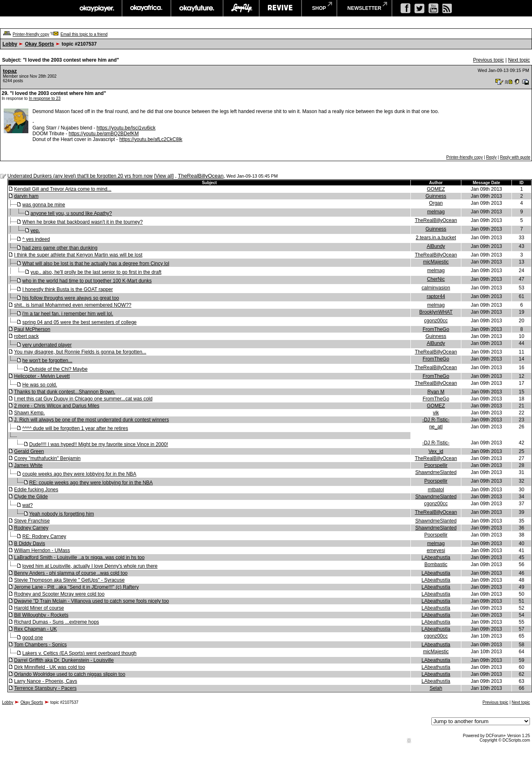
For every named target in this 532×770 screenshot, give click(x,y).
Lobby (10, 44)
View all (164, 176)
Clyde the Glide (31, 497)
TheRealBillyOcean (201, 176)
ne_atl (436, 427)
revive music (280, 8)
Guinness (436, 196)
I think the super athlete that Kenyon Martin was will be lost (78, 255)
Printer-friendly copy (31, 34)
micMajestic (436, 262)
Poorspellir (436, 465)
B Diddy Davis (29, 543)
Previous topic (488, 60)
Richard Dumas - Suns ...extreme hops (56, 622)
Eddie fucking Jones (36, 490)
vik (436, 413)
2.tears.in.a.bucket (436, 238)
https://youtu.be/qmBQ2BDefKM (104, 134)
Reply (491, 157)
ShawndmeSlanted (436, 472)
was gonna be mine (44, 205)
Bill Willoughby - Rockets (41, 615)
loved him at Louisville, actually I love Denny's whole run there (90, 566)
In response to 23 (45, 98)
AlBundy (436, 246)
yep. (35, 231)
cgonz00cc (436, 321)
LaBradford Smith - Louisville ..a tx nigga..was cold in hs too (79, 557)
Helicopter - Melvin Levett (42, 376)
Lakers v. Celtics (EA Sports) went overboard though (79, 653)
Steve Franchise (32, 521)
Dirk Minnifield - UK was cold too (50, 667)
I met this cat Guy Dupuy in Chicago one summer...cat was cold (83, 399)
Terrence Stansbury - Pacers (45, 688)
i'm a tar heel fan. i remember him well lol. (68, 314)
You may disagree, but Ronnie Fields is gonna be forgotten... (80, 352)
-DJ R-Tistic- (436, 420)
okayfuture (197, 8)
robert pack (26, 336)
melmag (436, 212)
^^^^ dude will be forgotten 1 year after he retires (75, 428)
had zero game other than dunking (60, 248)
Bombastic (436, 564)
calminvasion (436, 288)
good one (32, 638)
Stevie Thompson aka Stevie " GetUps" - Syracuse (69, 580)
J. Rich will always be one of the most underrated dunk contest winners (91, 420)
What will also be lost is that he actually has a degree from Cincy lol (96, 264)
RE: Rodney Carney (44, 536)
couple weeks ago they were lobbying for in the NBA (79, 474)
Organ (436, 203)
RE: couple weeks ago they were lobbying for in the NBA (91, 483)
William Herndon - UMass (42, 550)
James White (28, 465)
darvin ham (26, 196)
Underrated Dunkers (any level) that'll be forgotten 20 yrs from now (80, 176)
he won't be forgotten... (47, 361)
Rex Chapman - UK (35, 629)
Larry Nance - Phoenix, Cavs (45, 681)
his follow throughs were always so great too (70, 298)
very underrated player (47, 345)
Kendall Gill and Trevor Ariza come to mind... (63, 189)
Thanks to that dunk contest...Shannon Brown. (64, 392)
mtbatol (436, 490)
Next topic (519, 60)
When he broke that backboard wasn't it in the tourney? (82, 222)
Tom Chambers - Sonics (40, 645)
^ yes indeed (36, 239)
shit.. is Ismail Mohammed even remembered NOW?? (73, 305)
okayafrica (146, 8)
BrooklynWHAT (436, 312)
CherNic (436, 279)
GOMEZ (436, 189)
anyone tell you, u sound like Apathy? (71, 213)
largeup (241, 8)
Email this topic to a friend (84, 34)
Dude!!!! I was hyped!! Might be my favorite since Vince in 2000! (99, 444)
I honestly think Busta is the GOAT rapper (67, 289)
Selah (436, 688)
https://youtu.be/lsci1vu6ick (126, 128)
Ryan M (436, 392)
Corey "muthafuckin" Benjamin (47, 458)
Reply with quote (515, 157)
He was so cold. (40, 385)
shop (319, 8)
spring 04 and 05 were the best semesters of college (79, 322)
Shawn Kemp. (29, 413)
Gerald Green (29, 451)
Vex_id (436, 451)
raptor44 (436, 296)
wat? (27, 505)
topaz (10, 71)
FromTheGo (436, 329)
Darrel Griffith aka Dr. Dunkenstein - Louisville (64, 660)
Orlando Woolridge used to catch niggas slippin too (70, 674)
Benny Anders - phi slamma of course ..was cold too (71, 573)
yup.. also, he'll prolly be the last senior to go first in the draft (96, 272)
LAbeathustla (436, 557)
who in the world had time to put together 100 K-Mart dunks (87, 281)
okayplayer (96, 8)
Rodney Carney (31, 528)
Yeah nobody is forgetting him (62, 514)
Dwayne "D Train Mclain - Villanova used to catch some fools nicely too (91, 601)
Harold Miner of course (39, 608)
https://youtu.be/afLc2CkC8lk (151, 139)
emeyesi (436, 550)
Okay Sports (40, 44)
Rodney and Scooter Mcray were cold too (59, 594)
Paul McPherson (32, 329)
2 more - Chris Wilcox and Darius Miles (56, 406)
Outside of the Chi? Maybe (58, 369)
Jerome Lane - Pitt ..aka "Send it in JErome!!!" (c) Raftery (76, 587)
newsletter (365, 8)
